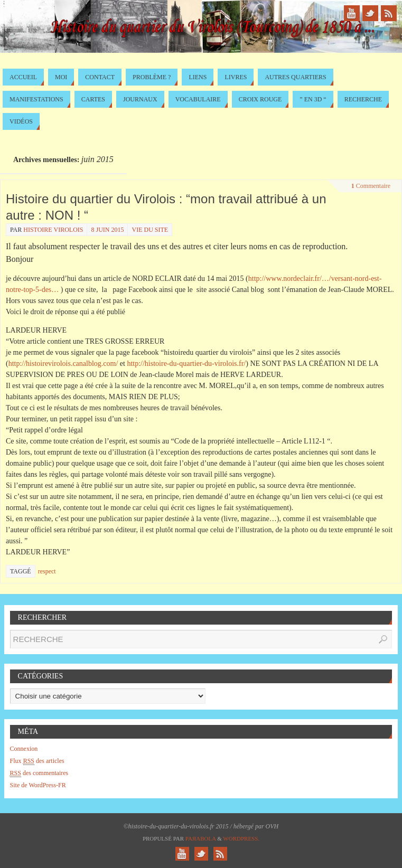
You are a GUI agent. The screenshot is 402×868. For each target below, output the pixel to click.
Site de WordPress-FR (38, 785)
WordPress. (241, 838)
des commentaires (39, 773)
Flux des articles (37, 761)
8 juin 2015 (107, 230)
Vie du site (150, 230)
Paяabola (201, 838)
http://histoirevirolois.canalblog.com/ (63, 364)
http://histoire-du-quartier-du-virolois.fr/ (186, 364)
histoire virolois (53, 230)
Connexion (24, 749)
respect (47, 571)
